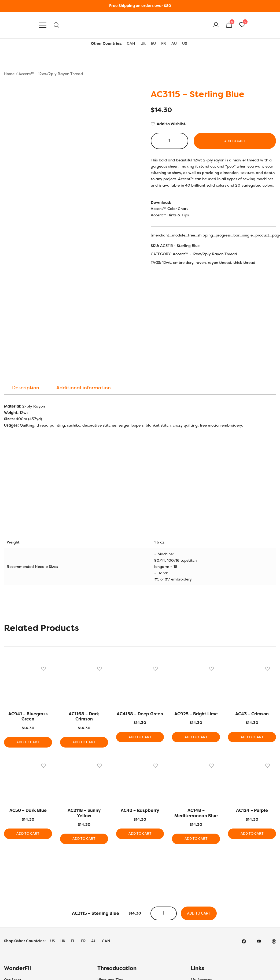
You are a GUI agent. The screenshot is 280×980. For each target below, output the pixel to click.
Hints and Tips (110, 889)
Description (26, 297)
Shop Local (200, 916)
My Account (201, 889)
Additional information (84, 297)
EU (153, 43)
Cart (195, 898)
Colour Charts (110, 898)
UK (143, 43)
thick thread (244, 262)
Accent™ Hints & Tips (170, 215)
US (185, 43)
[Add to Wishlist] (213, 124)
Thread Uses (108, 916)
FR (164, 43)
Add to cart (235, 141)
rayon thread (220, 262)
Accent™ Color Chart (169, 209)
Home (9, 74)
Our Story (12, 889)
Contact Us (14, 925)
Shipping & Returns (21, 898)
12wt (167, 262)
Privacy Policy (17, 907)
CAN (131, 43)
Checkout (199, 907)
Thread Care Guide (114, 925)
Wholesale (200, 925)
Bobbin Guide (109, 907)
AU (174, 43)
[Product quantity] (170, 141)
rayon (201, 262)
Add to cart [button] (28, 651)
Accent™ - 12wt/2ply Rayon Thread (51, 74)
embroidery (183, 262)
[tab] (26, 297)
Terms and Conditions (23, 916)
